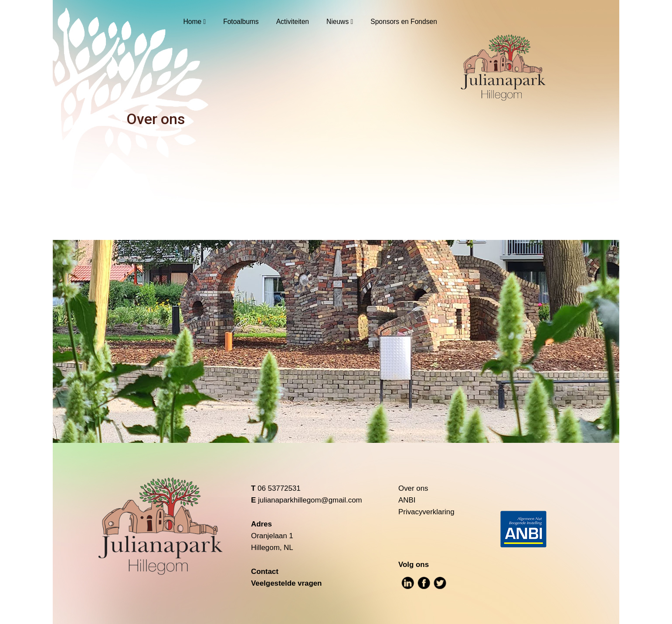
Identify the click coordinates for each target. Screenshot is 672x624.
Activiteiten (293, 22)
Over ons (413, 488)
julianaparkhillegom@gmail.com (310, 500)
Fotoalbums (241, 22)
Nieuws (338, 22)
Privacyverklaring (426, 512)
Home (193, 22)
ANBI (407, 500)
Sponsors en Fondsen (404, 22)
